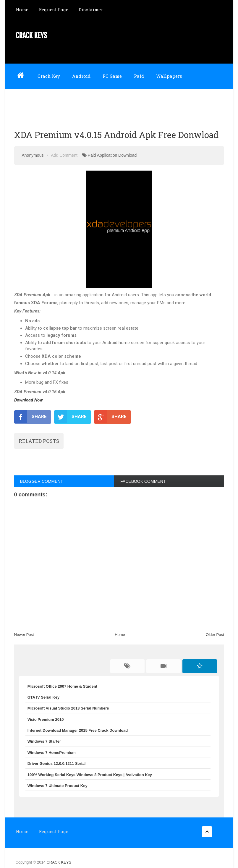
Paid (139, 76)
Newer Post (24, 635)
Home (22, 9)
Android (81, 76)
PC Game (112, 76)
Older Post (215, 635)
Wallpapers (169, 76)
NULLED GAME (64, 101)
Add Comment (64, 155)
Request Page (54, 9)
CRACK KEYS (31, 35)
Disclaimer (91, 9)
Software (26, 101)
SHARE (30, 417)
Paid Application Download (112, 155)
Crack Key (49, 76)
